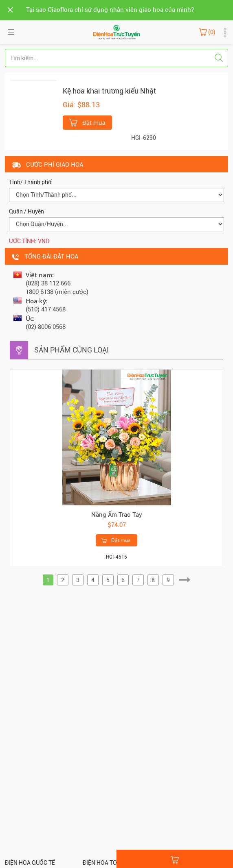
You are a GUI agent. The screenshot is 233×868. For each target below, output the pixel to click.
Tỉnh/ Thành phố (30, 182)
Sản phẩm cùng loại (71, 350)
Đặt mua (87, 122)
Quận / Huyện (26, 211)
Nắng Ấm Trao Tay (117, 515)
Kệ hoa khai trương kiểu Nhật (109, 91)
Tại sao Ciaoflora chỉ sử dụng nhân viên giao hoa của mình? (110, 10)
